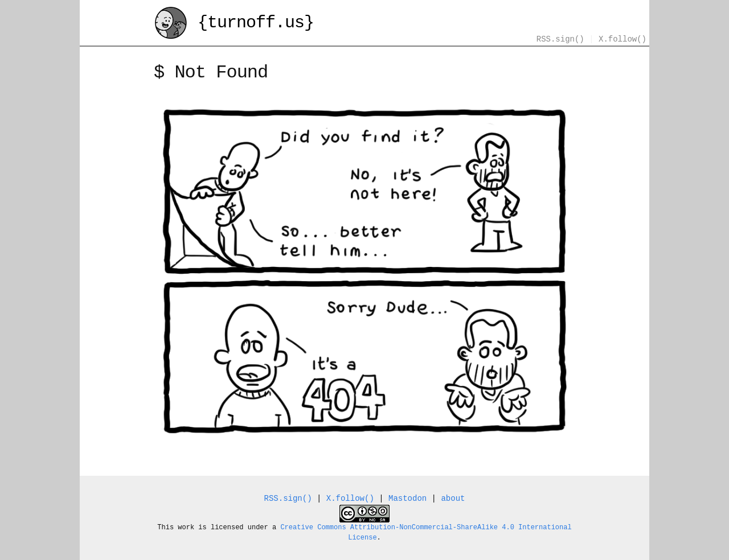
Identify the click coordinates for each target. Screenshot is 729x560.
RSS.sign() (560, 40)
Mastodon (407, 499)
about (453, 499)
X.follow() (622, 40)
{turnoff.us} (234, 24)
